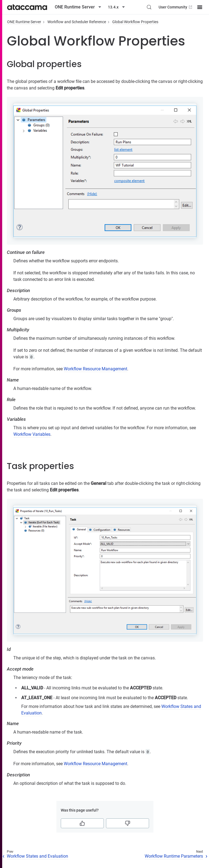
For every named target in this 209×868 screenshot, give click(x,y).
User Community (176, 7)
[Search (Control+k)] (149, 7)
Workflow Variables (32, 434)
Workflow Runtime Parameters (174, 856)
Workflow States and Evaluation (37, 856)
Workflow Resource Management (96, 369)
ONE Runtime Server (24, 22)
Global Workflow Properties (135, 22)
